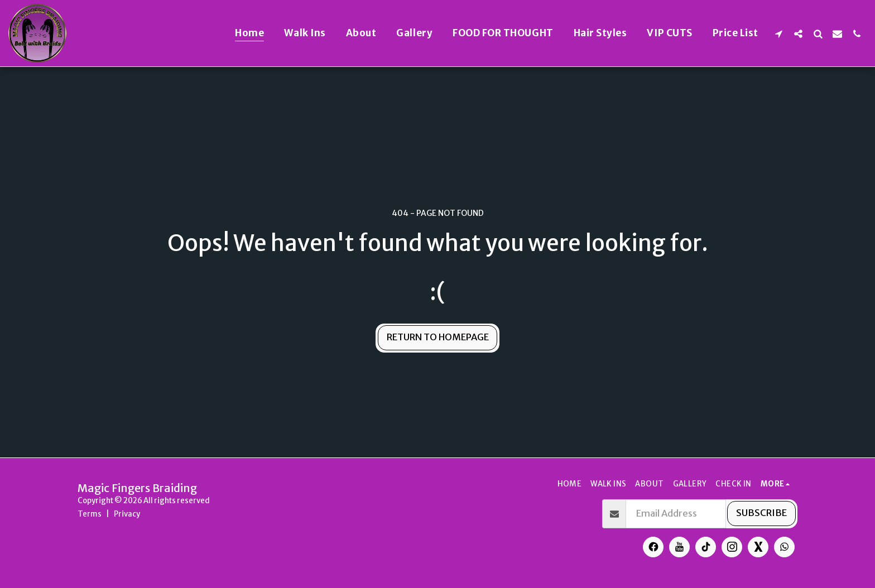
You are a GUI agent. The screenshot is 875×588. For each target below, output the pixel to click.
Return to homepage (438, 337)
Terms (90, 514)
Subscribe (761, 513)
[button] (779, 33)
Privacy (127, 514)
